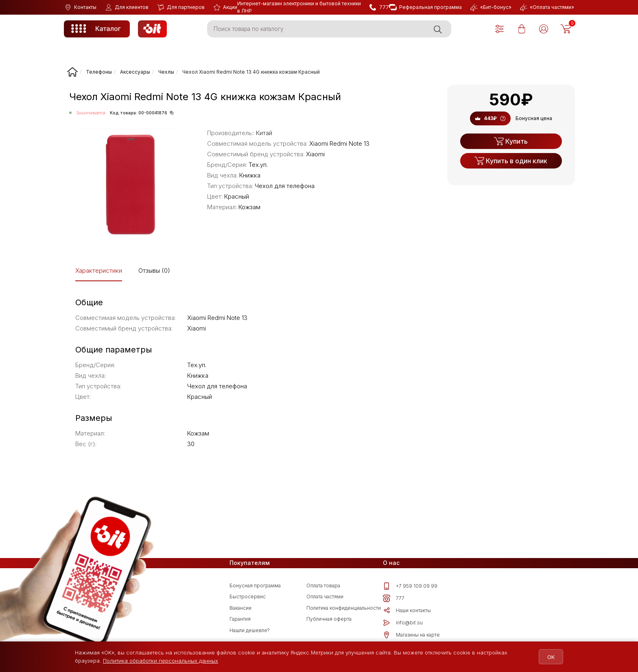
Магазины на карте (411, 635)
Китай (264, 133)
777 (394, 598)
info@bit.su (403, 623)
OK (548, 657)
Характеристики (99, 270)
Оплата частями (325, 596)
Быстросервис (248, 596)
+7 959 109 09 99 (410, 586)
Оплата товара (323, 586)
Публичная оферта (329, 619)
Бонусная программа (255, 586)
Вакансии (240, 608)
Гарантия (240, 619)
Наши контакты (407, 611)
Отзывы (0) (154, 270)
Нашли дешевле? (250, 630)
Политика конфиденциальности (344, 608)
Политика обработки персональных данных (161, 661)
